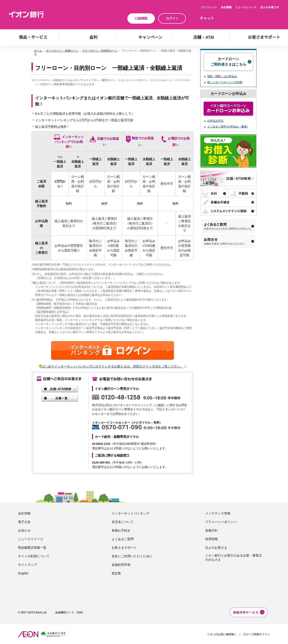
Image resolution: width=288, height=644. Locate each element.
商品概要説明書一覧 (32, 548)
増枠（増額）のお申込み (222, 76)
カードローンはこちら (228, 62)
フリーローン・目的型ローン (100, 51)
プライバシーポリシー (221, 522)
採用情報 (211, 539)
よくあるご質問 (123, 539)
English (23, 573)
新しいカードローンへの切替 (225, 82)
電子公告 (24, 522)
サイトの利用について (34, 556)
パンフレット (209, 7)
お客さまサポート (124, 548)
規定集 (116, 573)
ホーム (38, 51)
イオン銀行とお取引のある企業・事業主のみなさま (234, 557)
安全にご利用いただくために (132, 556)
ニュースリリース (246, 7)
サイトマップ (27, 565)
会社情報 (226, 7)
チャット (207, 18)
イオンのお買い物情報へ (222, 634)
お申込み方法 (215, 121)
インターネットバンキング (130, 513)
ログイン (172, 18)
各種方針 (211, 530)
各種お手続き (121, 530)
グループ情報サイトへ (256, 634)
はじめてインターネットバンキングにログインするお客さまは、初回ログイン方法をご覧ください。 (114, 366)
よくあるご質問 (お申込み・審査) (227, 127)
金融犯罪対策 (121, 565)
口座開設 (141, 18)
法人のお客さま (270, 7)
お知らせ (24, 530)
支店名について (123, 522)
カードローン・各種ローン (62, 51)
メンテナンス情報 (218, 513)
